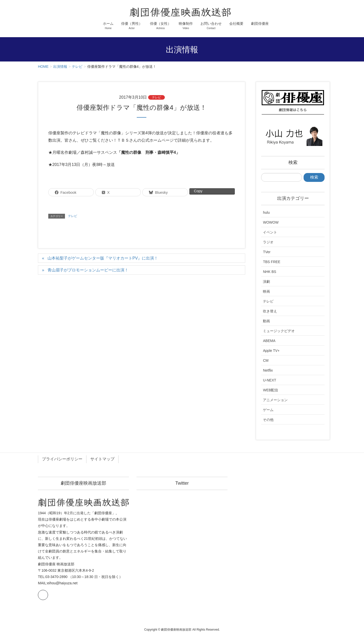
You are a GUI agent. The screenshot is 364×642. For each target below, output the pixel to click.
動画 (266, 321)
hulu (266, 212)
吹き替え (270, 311)
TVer (267, 252)
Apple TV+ (271, 351)
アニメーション (275, 400)
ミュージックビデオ (279, 331)
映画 (266, 291)
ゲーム (268, 410)
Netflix (268, 370)
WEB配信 (270, 390)
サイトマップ (102, 459)
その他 (268, 420)
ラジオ (268, 242)
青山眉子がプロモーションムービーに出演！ (88, 270)
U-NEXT (269, 380)
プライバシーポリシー (62, 459)
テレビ (156, 97)
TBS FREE (271, 262)
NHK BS (269, 272)
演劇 (266, 282)
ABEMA (269, 341)
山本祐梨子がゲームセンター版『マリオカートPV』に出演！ (103, 258)
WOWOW (271, 222)
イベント (270, 232)
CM (266, 360)
